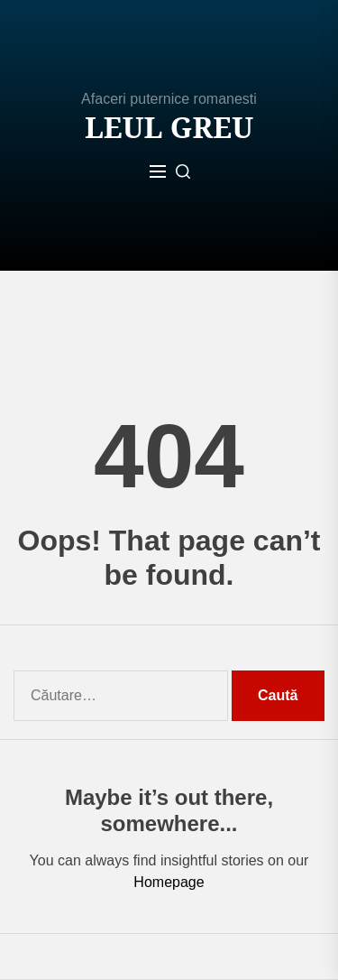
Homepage (169, 882)
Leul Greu (169, 127)
